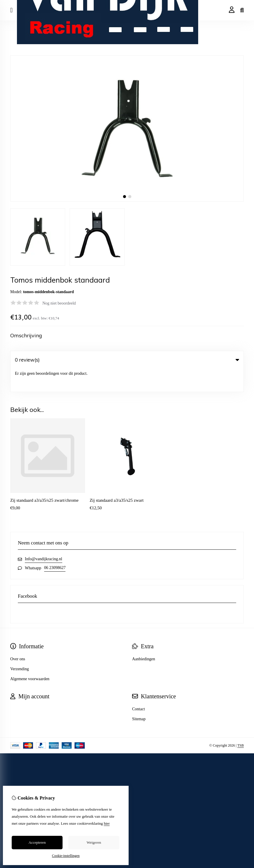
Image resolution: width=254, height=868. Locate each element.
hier (107, 823)
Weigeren (94, 842)
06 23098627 (55, 545)
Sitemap (139, 696)
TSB (241, 723)
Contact (139, 686)
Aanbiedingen (144, 636)
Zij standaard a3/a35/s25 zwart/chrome (44, 477)
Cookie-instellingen (66, 856)
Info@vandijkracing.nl (44, 536)
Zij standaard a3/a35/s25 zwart (117, 477)
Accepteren (37, 842)
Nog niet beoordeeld (59, 303)
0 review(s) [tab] (127, 360)
